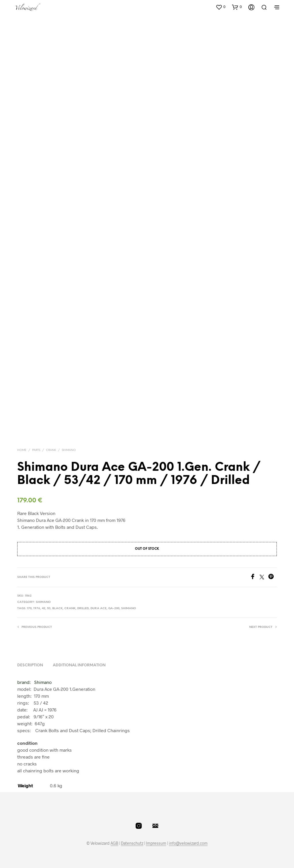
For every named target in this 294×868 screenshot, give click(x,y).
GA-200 (114, 608)
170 (29, 608)
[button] (220, 7)
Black (57, 608)
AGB (114, 843)
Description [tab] (30, 665)
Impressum (156, 843)
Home (22, 450)
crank (70, 608)
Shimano (69, 450)
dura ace (98, 608)
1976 (37, 608)
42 (44, 608)
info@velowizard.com (188, 843)
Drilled (83, 608)
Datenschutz (132, 843)
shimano (129, 608)
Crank (51, 450)
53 (49, 608)
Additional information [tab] (79, 665)
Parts (36, 450)
